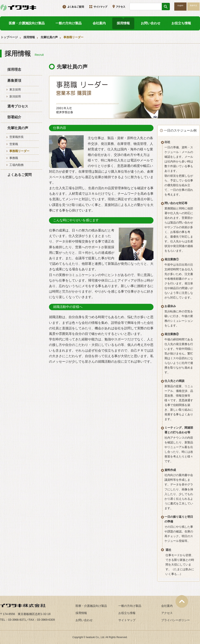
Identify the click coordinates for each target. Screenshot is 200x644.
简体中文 (193, 6)
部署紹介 (14, 117)
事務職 (14, 158)
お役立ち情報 (181, 23)
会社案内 (99, 23)
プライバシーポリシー (176, 620)
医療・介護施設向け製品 (27, 23)
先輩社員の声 (49, 37)
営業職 (14, 144)
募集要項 (14, 81)
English (180, 6)
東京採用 (15, 89)
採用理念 (14, 70)
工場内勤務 (17, 165)
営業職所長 (17, 137)
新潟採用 (15, 96)
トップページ (9, 37)
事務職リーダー (19, 151)
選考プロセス (18, 106)
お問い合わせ (151, 23)
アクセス (167, 613)
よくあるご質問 (19, 175)
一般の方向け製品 (69, 23)
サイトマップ (127, 620)
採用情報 (123, 23)
